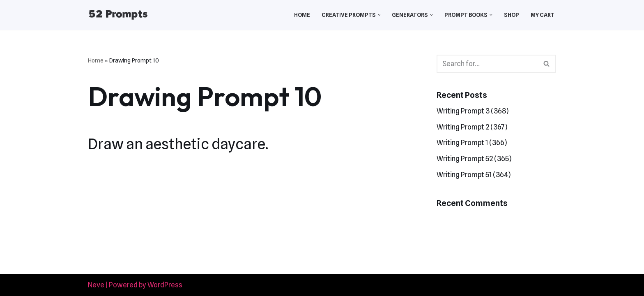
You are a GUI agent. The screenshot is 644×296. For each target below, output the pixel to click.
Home (302, 15)
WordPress (165, 285)
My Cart (543, 15)
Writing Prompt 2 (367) (472, 127)
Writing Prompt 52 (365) (474, 159)
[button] (379, 15)
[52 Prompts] (118, 15)
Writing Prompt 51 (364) (474, 175)
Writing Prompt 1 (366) (472, 143)
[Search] (487, 64)
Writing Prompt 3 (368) (473, 111)
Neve (96, 285)
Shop (512, 15)
